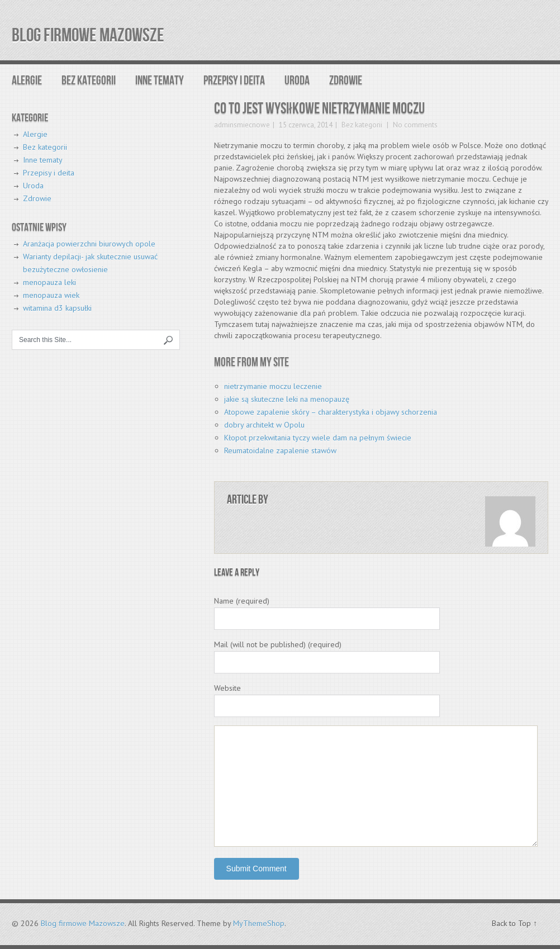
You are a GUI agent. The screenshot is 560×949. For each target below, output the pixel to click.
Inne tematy (160, 81)
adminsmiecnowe (242, 125)
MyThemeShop (259, 923)
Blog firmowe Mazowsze (88, 35)
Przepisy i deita (234, 81)
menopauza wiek (51, 295)
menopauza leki (49, 282)
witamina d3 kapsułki (57, 308)
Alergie (27, 81)
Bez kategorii (89, 81)
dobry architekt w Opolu (264, 425)
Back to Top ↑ (514, 923)
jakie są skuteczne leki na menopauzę (287, 399)
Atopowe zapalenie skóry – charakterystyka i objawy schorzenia (331, 412)
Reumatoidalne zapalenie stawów (280, 450)
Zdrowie (346, 81)
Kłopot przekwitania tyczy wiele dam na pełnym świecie (318, 438)
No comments (414, 125)
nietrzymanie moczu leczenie (273, 386)
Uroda (297, 81)
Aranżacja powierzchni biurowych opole (89, 244)
